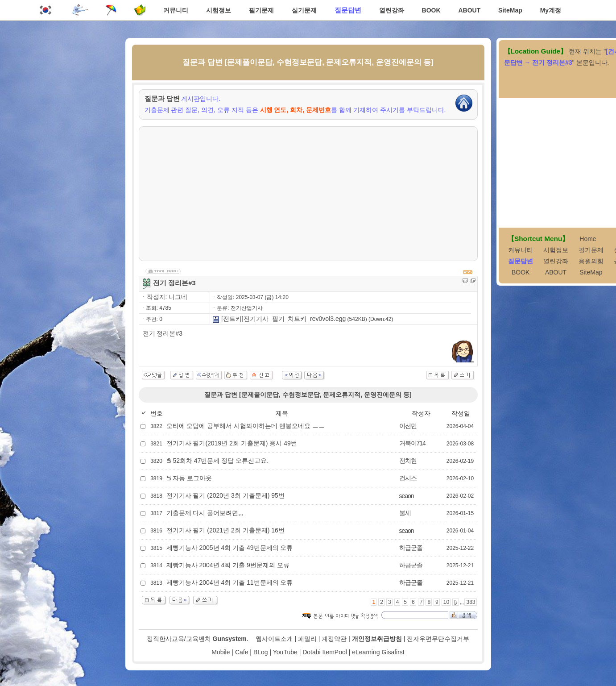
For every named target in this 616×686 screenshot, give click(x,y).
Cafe (242, 652)
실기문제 (304, 10)
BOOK (431, 10)
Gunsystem (230, 639)
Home (588, 239)
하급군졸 (411, 548)
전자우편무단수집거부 (438, 639)
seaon (407, 496)
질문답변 (348, 10)
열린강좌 (392, 10)
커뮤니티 (176, 10)
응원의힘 (591, 261)
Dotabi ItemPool (325, 652)
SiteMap (510, 10)
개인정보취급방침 (377, 639)
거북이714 (412, 443)
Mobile (221, 652)
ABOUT (469, 10)
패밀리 (307, 639)
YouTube (285, 652)
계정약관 (334, 639)
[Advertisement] (308, 194)
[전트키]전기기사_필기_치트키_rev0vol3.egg (279, 319)
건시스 (408, 478)
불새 (405, 513)
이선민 (408, 426)
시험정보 (219, 10)
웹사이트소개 (274, 639)
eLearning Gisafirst (378, 652)
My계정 (551, 10)
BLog (261, 652)
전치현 (408, 461)
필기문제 (261, 10)
